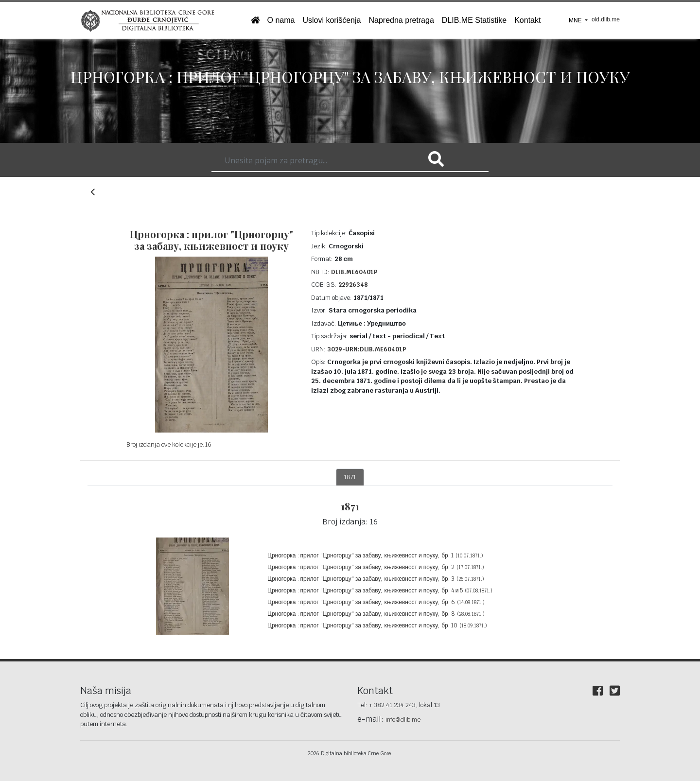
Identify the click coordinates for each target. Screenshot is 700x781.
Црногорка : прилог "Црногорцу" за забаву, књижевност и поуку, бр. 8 (376, 614)
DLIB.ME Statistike (474, 20)
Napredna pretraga (401, 20)
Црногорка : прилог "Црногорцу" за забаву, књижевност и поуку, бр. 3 (376, 579)
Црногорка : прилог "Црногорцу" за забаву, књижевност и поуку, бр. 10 (377, 625)
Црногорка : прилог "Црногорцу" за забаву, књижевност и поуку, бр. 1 (375, 555)
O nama (281, 20)
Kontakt (527, 20)
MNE (576, 20)
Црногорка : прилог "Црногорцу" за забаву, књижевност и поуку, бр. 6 (376, 602)
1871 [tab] (350, 477)
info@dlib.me (403, 720)
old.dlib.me (606, 19)
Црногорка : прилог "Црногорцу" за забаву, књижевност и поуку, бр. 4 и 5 (380, 590)
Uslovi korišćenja (332, 20)
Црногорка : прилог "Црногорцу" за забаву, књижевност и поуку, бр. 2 (376, 567)
